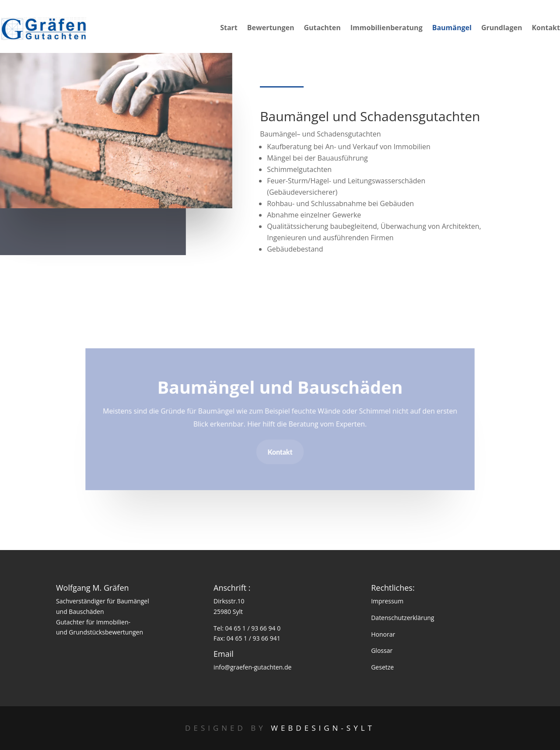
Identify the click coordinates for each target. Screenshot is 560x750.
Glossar (382, 650)
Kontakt (546, 28)
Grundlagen (502, 28)
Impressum (387, 601)
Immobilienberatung (387, 28)
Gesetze (382, 667)
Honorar (383, 634)
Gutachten (322, 28)
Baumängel (452, 28)
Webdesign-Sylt (323, 728)
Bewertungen (271, 28)
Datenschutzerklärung (402, 618)
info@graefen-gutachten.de (252, 667)
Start (229, 28)
